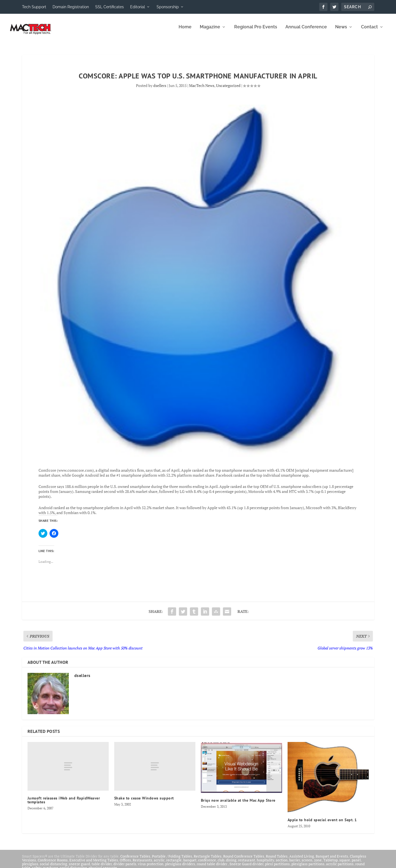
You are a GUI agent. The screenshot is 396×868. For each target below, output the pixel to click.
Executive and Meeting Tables (94, 864)
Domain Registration (71, 7)
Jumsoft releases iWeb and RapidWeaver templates (64, 804)
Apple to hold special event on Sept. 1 (322, 824)
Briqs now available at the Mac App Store (238, 804)
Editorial (138, 7)
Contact (369, 31)
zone (318, 864)
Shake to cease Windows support (144, 802)
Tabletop (331, 864)
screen (307, 864)
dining (231, 864)
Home (185, 31)
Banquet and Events (332, 860)
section (282, 864)
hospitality (265, 864)
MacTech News (202, 89)
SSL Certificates (110, 7)
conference (207, 864)
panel (356, 864)
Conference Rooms (53, 864)
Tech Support (34, 7)
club (221, 864)
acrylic (159, 864)
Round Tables (277, 860)
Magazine (210, 31)
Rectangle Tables (208, 860)
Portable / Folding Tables (172, 860)
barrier (295, 864)
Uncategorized (228, 89)
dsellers (160, 89)
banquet (190, 864)
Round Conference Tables (244, 860)
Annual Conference (306, 31)
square (345, 864)
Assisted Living (302, 860)
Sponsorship (168, 7)
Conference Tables (135, 860)
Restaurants (142, 864)
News (341, 31)
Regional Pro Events (256, 31)
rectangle (174, 864)
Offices (125, 864)
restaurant (247, 864)
